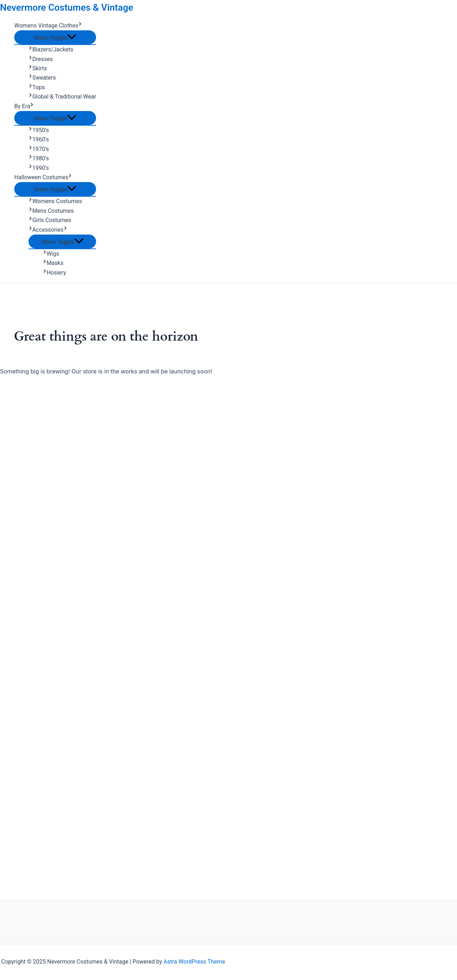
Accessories (48, 230)
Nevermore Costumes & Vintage (67, 7)
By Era (24, 106)
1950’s (39, 130)
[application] (80, 26)
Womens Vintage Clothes (48, 26)
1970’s (39, 149)
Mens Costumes (51, 211)
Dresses (41, 59)
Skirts (38, 68)
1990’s (39, 168)
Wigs (51, 254)
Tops (37, 87)
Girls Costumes (50, 220)
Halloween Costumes (43, 177)
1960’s (39, 139)
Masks (53, 263)
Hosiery (54, 273)
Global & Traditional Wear (62, 97)
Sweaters (42, 78)
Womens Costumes (55, 201)
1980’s (39, 158)
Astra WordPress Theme (194, 962)
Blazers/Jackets (51, 49)
